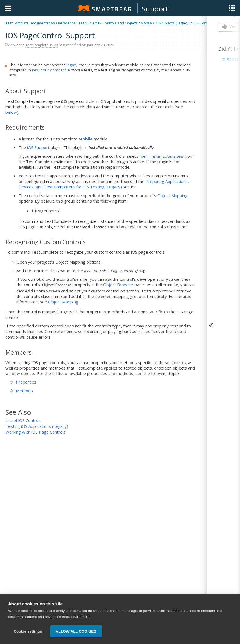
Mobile (146, 23)
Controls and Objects (120, 23)
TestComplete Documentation (30, 23)
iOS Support (38, 147)
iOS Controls (203, 23)
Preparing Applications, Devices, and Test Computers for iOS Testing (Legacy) (104, 184)
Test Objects (89, 23)
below (11, 112)
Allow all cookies (76, 632)
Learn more (80, 618)
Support (155, 9)
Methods (21, 391)
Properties (23, 382)
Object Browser (118, 285)
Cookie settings (28, 632)
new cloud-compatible (51, 70)
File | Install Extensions (161, 156)
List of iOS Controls (24, 420)
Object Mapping (172, 195)
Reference (67, 23)
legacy (72, 65)
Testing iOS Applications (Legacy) (37, 426)
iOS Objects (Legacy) (172, 23)
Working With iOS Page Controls (36, 432)
